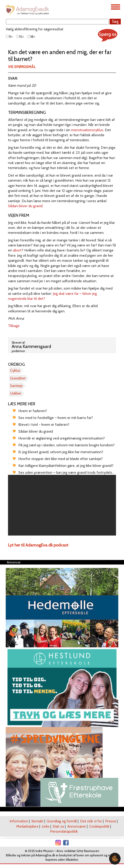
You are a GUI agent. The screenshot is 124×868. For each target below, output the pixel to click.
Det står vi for (91, 821)
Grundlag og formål (62, 821)
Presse (111, 821)
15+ (20, 37)
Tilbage (14, 326)
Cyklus (15, 370)
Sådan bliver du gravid (25, 206)
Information (19, 821)
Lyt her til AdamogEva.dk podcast (38, 545)
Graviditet (18, 378)
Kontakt (37, 821)
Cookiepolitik (99, 826)
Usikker (16, 393)
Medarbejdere (27, 826)
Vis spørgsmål (22, 67)
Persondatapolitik (64, 831)
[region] (62, 505)
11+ (9, 37)
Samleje (16, 386)
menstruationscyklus (87, 130)
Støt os (58, 826)
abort (17, 250)
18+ (31, 37)
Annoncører (77, 826)
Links (46, 826)
